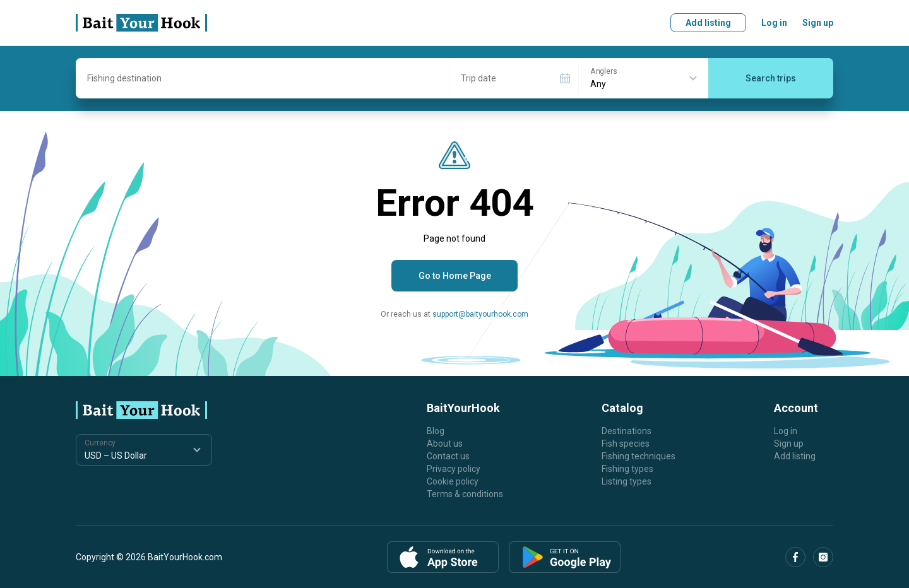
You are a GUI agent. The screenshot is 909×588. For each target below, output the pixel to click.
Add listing (708, 23)
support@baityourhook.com (480, 314)
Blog (436, 431)
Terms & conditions (465, 494)
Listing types (627, 481)
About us (445, 444)
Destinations (627, 431)
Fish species (626, 444)
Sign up (818, 23)
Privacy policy (454, 469)
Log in (774, 23)
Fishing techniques (639, 456)
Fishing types (627, 469)
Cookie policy (453, 481)
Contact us (448, 456)
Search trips (771, 78)
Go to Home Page (455, 276)
